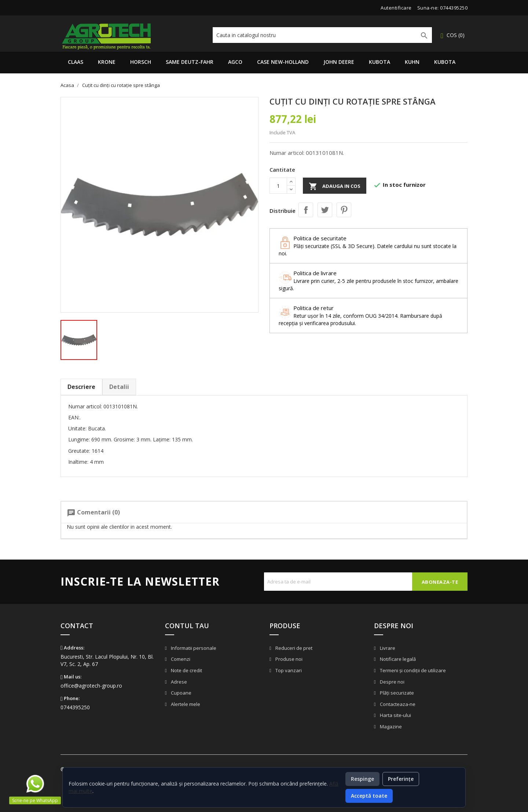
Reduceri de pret (293, 648)
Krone (107, 62)
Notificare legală (397, 659)
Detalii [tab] (119, 387)
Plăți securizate (396, 693)
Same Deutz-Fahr (190, 62)
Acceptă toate (369, 796)
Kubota (379, 62)
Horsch (141, 62)
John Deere (339, 62)
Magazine (390, 727)
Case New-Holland (283, 62)
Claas (76, 62)
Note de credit (186, 670)
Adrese (178, 682)
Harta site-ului (395, 715)
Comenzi (180, 659)
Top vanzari (288, 670)
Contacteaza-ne (397, 704)
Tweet (325, 210)
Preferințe (401, 779)
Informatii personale (193, 648)
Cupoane (181, 693)
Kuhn (412, 62)
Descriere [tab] (81, 387)
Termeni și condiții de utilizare (412, 670)
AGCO (235, 62)
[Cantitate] (278, 186)
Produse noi (288, 659)
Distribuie (306, 210)
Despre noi (392, 682)
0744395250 (454, 8)
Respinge (362, 779)
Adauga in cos (335, 186)
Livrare (387, 648)
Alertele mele (185, 704)
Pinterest (344, 210)
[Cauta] (322, 35)
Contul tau (187, 626)
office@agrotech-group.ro (91, 686)
